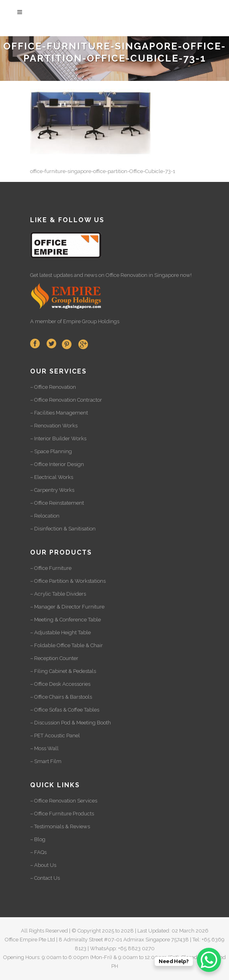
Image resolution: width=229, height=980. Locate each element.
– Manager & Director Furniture (67, 607)
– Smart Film (46, 761)
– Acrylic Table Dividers (58, 594)
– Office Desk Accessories (60, 684)
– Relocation (45, 516)
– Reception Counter (54, 658)
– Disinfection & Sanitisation (63, 529)
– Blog (38, 839)
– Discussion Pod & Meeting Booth (71, 723)
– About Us (43, 865)
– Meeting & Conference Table (65, 620)
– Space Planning (51, 451)
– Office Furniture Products (62, 814)
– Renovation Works (54, 426)
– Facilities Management (59, 413)
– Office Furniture (51, 568)
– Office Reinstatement (57, 503)
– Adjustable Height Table (60, 632)
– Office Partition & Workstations (68, 581)
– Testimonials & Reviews (60, 826)
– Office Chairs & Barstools (61, 697)
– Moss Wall (44, 748)
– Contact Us (45, 878)
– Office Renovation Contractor (66, 400)
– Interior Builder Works (58, 438)
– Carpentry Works (52, 490)
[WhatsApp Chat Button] (209, 960)
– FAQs (38, 852)
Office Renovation (127, 275)
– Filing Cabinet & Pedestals (63, 671)
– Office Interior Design (57, 464)
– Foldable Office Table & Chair (66, 645)
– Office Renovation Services (64, 801)
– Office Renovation (53, 387)
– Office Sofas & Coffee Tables (65, 710)
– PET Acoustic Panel (55, 736)
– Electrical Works (52, 477)
